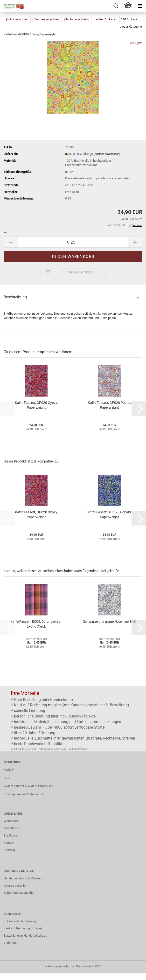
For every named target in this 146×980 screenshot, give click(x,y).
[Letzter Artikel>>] (105, 19)
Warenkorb (11, 821)
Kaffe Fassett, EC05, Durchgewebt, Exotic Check (36, 624)
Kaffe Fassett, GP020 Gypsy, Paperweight (36, 405)
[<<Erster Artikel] (17, 19)
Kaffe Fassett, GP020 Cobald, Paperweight (109, 515)
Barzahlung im (14, 936)
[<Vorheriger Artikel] (46, 19)
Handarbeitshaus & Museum (23, 878)
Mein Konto (11, 828)
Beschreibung (15, 297)
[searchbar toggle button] (116, 6)
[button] (11, 242)
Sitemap (9, 850)
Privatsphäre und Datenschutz (24, 794)
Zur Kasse (11, 835)
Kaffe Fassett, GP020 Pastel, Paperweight (109, 405)
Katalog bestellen (15, 886)
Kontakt (9, 769)
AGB (7, 778)
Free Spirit (136, 43)
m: (5, 233)
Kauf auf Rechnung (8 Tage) (23, 928)
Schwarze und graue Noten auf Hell (109, 621)
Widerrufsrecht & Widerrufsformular (28, 786)
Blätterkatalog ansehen (19, 893)
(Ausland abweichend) (107, 154)
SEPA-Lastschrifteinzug (20, 921)
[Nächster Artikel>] (76, 19)
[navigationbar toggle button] (140, 6)
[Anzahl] (73, 242)
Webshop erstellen (57, 966)
